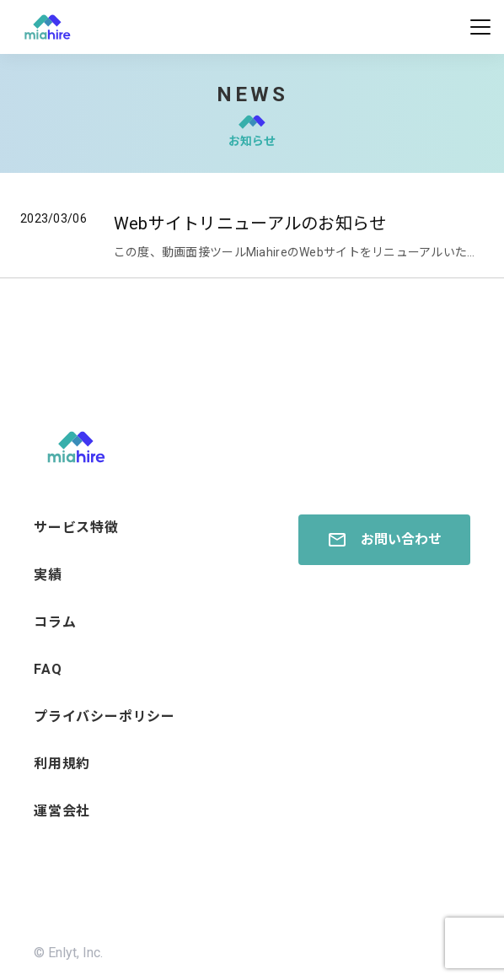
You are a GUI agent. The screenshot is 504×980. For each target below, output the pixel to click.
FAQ (48, 669)
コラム (55, 622)
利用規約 (62, 764)
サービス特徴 (76, 528)
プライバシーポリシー (105, 716)
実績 (48, 575)
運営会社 (62, 811)
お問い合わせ (384, 540)
